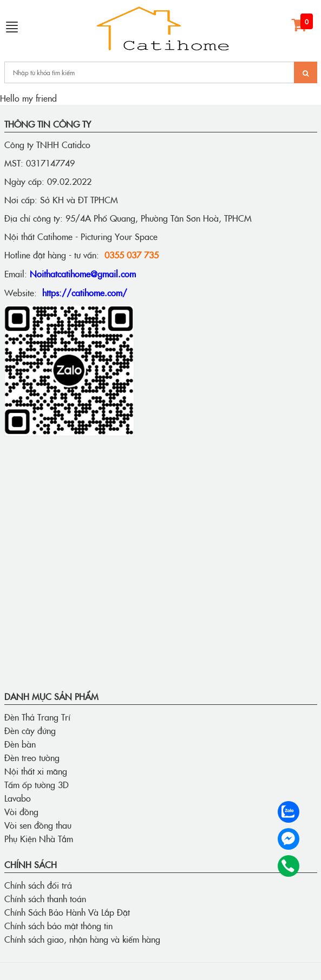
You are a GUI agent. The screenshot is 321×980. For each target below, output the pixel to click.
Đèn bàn (20, 744)
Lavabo (18, 798)
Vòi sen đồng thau (38, 825)
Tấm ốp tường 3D (37, 784)
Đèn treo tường (32, 757)
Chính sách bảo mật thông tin (58, 925)
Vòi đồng (21, 811)
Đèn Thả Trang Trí (37, 717)
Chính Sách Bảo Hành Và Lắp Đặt (67, 912)
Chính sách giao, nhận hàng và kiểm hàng (82, 939)
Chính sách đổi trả (38, 885)
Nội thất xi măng (36, 771)
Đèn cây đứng (30, 730)
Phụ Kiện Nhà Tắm (39, 838)
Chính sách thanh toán (45, 898)
